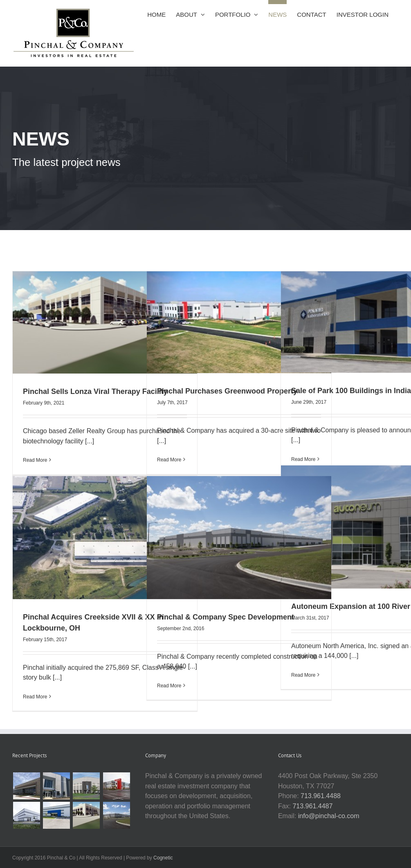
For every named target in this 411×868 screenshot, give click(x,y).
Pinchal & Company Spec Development (226, 616)
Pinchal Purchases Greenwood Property (227, 390)
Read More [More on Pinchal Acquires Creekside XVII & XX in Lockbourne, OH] (35, 696)
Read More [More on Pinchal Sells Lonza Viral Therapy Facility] (35, 459)
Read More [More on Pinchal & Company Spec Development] (169, 685)
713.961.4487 (312, 806)
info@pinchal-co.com (329, 816)
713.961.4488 (321, 796)
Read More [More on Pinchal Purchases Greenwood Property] (169, 459)
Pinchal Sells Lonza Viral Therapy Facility (95, 391)
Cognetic (163, 858)
